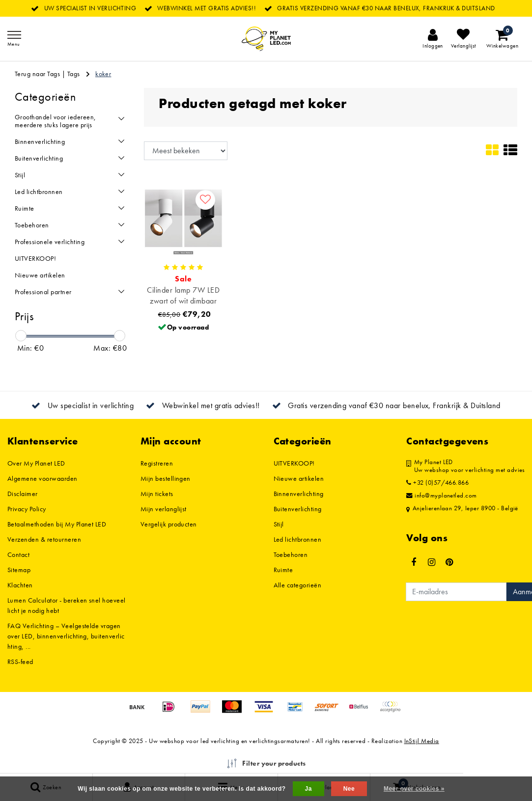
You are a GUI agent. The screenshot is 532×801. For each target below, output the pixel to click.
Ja (308, 789)
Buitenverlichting (298, 509)
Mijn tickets (157, 494)
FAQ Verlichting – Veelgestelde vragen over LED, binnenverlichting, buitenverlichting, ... (66, 636)
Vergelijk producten (169, 524)
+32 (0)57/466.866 (437, 483)
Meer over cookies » (414, 789)
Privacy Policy (27, 509)
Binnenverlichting (299, 494)
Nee (349, 789)
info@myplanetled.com (442, 496)
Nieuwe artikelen (299, 478)
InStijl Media (422, 741)
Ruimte (283, 570)
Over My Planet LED (36, 463)
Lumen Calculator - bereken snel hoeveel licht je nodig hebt (67, 605)
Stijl (279, 524)
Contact (18, 554)
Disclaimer (23, 494)
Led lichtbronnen (298, 539)
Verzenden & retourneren (44, 539)
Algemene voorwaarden (42, 478)
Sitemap (19, 570)
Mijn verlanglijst (164, 509)
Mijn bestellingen (166, 478)
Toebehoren (291, 554)
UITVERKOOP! (294, 463)
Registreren (157, 463)
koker (103, 74)
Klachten (20, 585)
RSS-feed (20, 662)
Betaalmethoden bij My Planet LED (57, 524)
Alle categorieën (298, 585)
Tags (74, 74)
